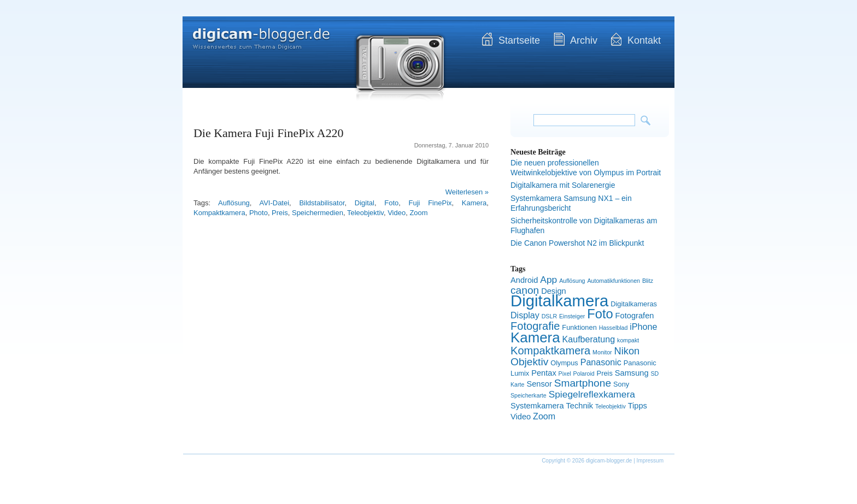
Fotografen (635, 316)
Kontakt (644, 40)
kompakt (628, 340)
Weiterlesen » (467, 192)
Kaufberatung (589, 339)
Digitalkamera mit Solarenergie (563, 185)
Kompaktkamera (219, 213)
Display (525, 315)
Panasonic (601, 362)
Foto (391, 203)
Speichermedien (318, 213)
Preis (280, 213)
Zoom (418, 213)
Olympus (564, 363)
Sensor (539, 384)
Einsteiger (572, 316)
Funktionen (579, 327)
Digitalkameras (634, 304)
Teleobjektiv (365, 213)
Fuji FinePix (430, 203)
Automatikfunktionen (614, 281)
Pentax (544, 373)
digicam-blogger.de (251, 33)
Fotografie (535, 326)
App (548, 280)
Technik (580, 406)
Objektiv (529, 362)
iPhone (643, 327)
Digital (365, 203)
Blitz (648, 281)
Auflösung (234, 203)
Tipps (638, 406)
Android (524, 280)
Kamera (474, 203)
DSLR (549, 316)
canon (525, 290)
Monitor (602, 352)
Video (397, 213)
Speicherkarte (529, 395)
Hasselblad (614, 328)
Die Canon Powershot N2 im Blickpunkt (577, 243)
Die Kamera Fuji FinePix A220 (269, 133)
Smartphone (583, 383)
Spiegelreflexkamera (592, 394)
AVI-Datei (274, 203)
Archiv (584, 40)
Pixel (565, 373)
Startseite (519, 40)
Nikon (627, 351)
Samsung (632, 373)
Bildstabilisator (322, 203)
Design (554, 291)
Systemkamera (537, 406)
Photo (259, 213)
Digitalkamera (559, 301)
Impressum (650, 461)
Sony (621, 384)
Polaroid (584, 373)
